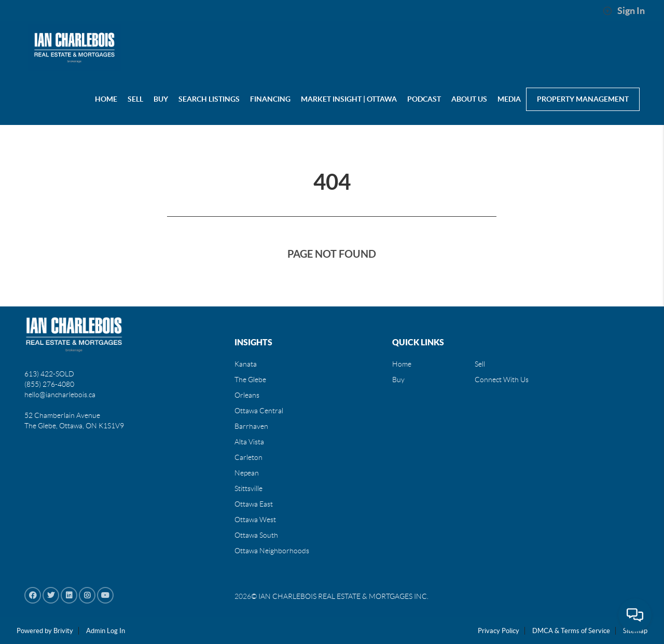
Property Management (583, 99)
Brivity (63, 631)
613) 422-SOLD (49, 374)
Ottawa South (256, 535)
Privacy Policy (499, 631)
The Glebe (250, 380)
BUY (161, 99)
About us (469, 99)
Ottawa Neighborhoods (272, 551)
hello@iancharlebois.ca (60, 395)
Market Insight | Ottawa (349, 99)
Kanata (246, 364)
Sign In (624, 11)
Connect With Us (502, 380)
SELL (135, 99)
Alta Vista (249, 442)
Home (402, 364)
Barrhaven (251, 426)
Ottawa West (255, 520)
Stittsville (248, 488)
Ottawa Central (259, 411)
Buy (398, 380)
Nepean (247, 473)
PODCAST (424, 99)
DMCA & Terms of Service (571, 631)
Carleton (248, 457)
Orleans (247, 395)
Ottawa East (254, 504)
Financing (270, 99)
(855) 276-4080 (49, 384)
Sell (480, 364)
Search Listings (209, 99)
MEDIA (509, 99)
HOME (106, 99)
